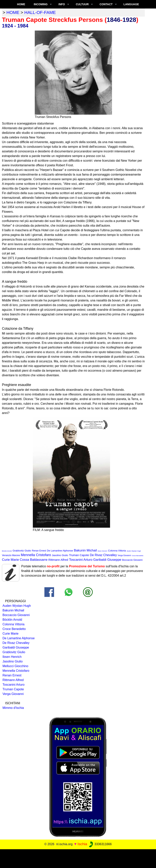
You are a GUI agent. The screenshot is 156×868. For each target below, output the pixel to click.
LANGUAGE (131, 4)
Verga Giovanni (124, 555)
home (13, 12)
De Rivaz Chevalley (103, 555)
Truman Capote (79, 555)
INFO (62, 4)
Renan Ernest (39, 551)
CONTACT (106, 4)
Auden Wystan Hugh (134, 551)
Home (21, 4)
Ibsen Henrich (102, 551)
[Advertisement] (78, 858)
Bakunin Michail (85, 550)
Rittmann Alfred (58, 560)
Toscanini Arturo (81, 560)
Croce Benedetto (137, 556)
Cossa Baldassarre (34, 560)
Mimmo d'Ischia (13, 708)
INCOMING (41, 4)
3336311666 (100, 844)
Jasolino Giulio (60, 555)
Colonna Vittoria (117, 551)
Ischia (82, 844)
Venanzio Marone (11, 555)
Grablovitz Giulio (22, 551)
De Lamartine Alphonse (60, 551)
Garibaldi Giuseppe (107, 560)
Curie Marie (10, 560)
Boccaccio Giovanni (132, 560)
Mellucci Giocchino (15, 666)
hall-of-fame (40, 12)
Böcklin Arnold (7, 551)
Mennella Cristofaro (36, 555)
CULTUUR (82, 4)
